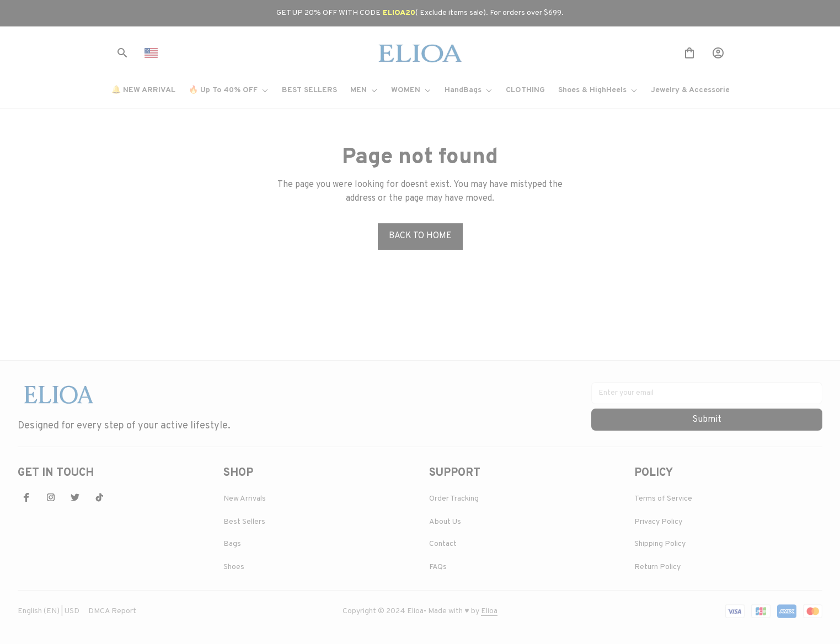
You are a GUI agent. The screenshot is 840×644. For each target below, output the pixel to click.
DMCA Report (112, 611)
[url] (489, 611)
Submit (707, 420)
